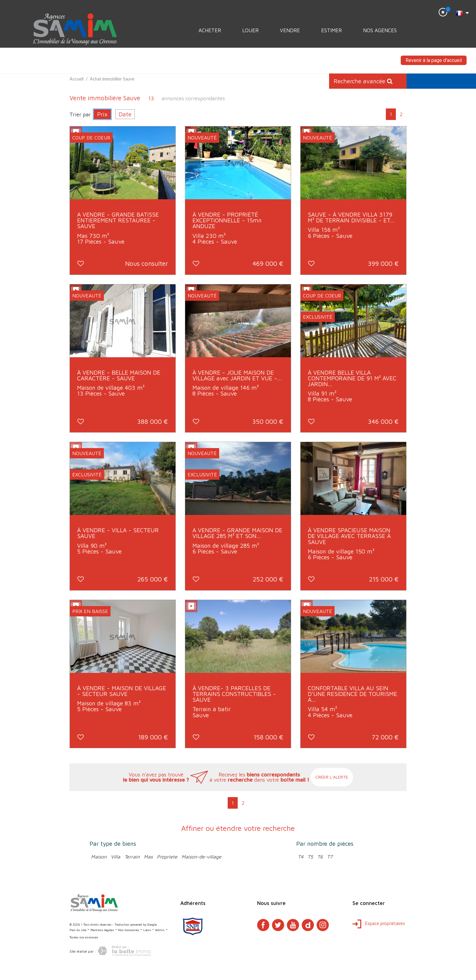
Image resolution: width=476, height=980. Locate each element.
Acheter (210, 30)
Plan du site (78, 930)
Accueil (76, 79)
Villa (116, 857)
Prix (102, 114)
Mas (148, 857)
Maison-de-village (201, 857)
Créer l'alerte (332, 777)
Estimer (331, 30)
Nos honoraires (129, 930)
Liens (147, 930)
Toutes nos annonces (84, 937)
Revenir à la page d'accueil (434, 60)
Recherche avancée (363, 81)
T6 (320, 857)
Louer (250, 30)
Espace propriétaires (379, 923)
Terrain (132, 857)
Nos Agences (380, 30)
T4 (301, 857)
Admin (160, 930)
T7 (330, 857)
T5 (310, 857)
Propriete (167, 857)
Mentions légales (102, 930)
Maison (99, 857)
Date (125, 114)
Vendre (290, 30)
